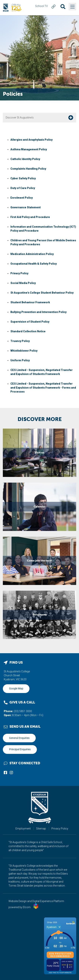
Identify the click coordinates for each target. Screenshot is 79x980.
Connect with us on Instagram (11, 772)
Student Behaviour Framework (30, 302)
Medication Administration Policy (32, 254)
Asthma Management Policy (29, 149)
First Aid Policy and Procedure (30, 217)
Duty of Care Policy (23, 188)
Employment (23, 829)
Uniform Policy (20, 360)
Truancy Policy (20, 341)
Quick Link (53, 7)
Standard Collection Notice (28, 331)
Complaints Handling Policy (28, 169)
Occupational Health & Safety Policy (34, 264)
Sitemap (41, 829)
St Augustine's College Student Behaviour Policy (42, 293)
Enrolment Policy (22, 198)
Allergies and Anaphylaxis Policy (31, 140)
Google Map (16, 688)
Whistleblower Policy (24, 351)
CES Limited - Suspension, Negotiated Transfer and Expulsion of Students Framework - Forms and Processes (43, 388)
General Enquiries (19, 738)
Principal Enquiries (20, 749)
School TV (41, 6)
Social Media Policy (23, 283)
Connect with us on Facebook (5, 772)
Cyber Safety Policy (23, 178)
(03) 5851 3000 (23, 711)
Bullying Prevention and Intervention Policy (38, 312)
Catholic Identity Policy (25, 159)
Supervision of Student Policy (30, 322)
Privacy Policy (19, 273)
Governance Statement (26, 207)
